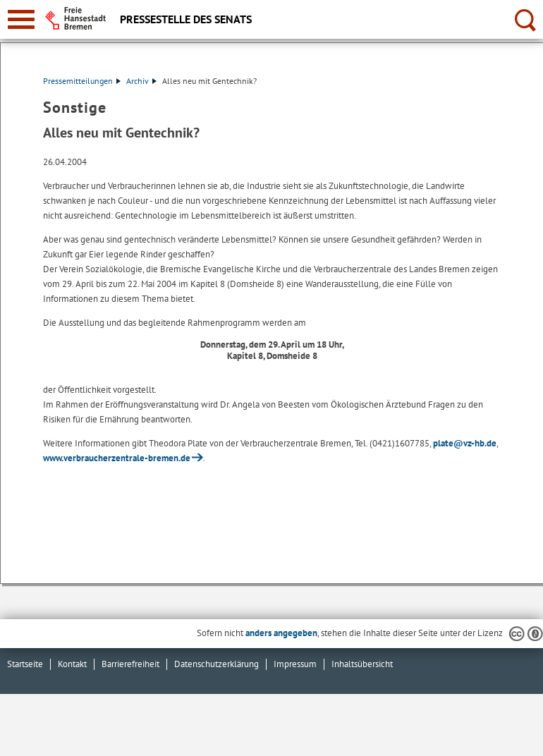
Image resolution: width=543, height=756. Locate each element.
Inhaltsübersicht (362, 664)
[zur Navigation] (21, 19)
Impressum (295, 664)
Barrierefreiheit (130, 664)
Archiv (141, 81)
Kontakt (72, 664)
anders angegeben (281, 633)
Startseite (25, 664)
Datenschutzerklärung (216, 664)
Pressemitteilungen (82, 81)
